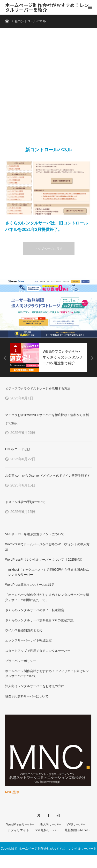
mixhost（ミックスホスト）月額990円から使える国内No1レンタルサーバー (48, 572)
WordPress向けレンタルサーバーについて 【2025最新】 (45, 560)
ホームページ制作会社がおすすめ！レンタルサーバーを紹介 (47, 7)
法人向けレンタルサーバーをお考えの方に (35, 686)
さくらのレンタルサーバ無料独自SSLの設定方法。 (41, 620)
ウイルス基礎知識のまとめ (24, 630)
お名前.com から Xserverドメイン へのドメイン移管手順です (48, 476)
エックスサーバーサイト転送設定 (28, 640)
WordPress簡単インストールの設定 (30, 585)
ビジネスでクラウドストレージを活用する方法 (38, 389)
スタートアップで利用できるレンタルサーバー (38, 651)
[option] (48, 308)
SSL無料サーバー (47, 830)
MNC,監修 (12, 792)
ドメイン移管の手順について (25, 502)
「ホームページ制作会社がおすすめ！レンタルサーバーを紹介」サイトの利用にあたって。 (47, 597)
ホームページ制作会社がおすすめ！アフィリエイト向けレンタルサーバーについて (47, 673)
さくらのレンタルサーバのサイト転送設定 (35, 610)
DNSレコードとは (18, 449)
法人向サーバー (50, 824)
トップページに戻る (49, 249)
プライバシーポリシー (21, 661)
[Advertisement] (48, 90)
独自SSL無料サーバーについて (27, 696)
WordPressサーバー (20, 824)
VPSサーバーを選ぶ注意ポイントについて (35, 534)
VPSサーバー (76, 824)
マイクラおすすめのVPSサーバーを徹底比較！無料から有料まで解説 (47, 419)
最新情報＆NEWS (77, 830)
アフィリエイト (18, 830)
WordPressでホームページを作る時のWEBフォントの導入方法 (47, 547)
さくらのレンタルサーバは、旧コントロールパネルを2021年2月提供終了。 (47, 226)
